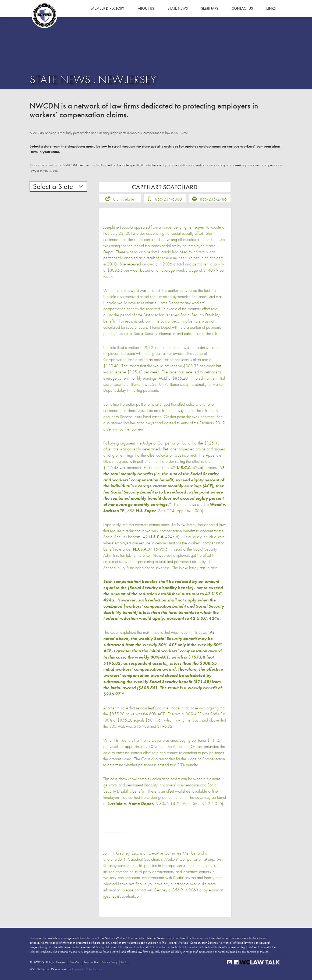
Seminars (210, 8)
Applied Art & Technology (87, 969)
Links (271, 8)
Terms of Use (91, 962)
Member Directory (108, 8)
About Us (146, 8)
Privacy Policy (110, 962)
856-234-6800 (168, 199)
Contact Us (242, 8)
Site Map (75, 962)
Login (124, 962)
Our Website (124, 199)
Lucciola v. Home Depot (130, 804)
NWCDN (44, 15)
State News (178, 8)
